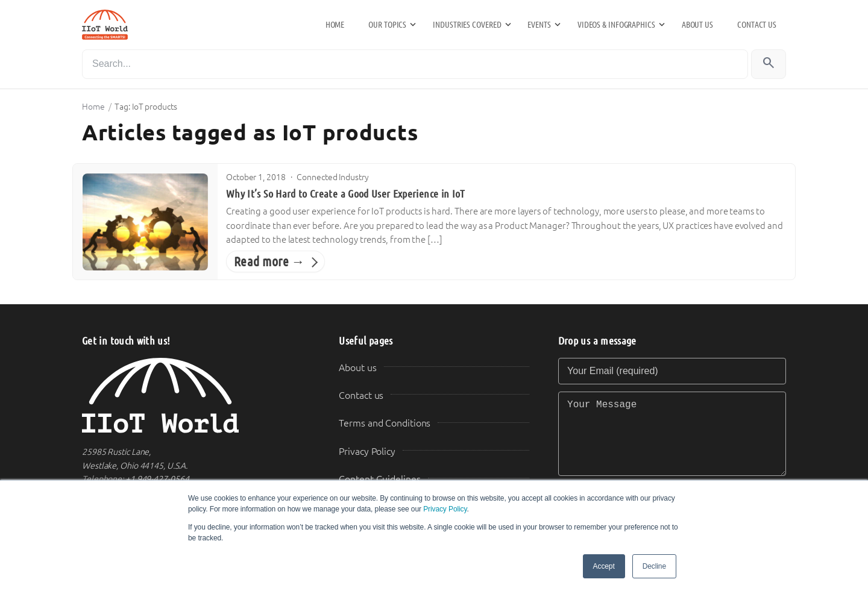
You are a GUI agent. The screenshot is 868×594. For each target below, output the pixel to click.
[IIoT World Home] (196, 395)
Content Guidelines (379, 479)
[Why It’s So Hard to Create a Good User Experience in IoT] (145, 222)
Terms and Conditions (385, 423)
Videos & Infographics (616, 25)
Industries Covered (467, 25)
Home (335, 25)
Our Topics (387, 25)
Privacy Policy (445, 509)
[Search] (415, 64)
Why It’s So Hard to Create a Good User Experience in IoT (346, 194)
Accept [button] (604, 566)
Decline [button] (654, 566)
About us (697, 25)
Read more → (269, 262)
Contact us (757, 25)
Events (539, 25)
